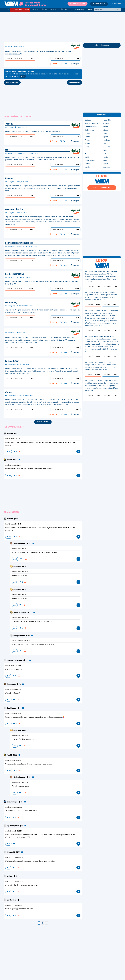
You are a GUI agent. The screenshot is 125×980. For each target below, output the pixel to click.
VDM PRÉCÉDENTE (12, 83)
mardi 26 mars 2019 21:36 (20, 736)
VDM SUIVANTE (74, 83)
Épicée (44, 10)
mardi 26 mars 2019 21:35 (20, 595)
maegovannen (19, 636)
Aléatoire (35, 10)
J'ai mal (9, 392)
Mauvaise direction (14, 210)
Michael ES (11, 852)
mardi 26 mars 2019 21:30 (20, 549)
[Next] (46, 923)
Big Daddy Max (13, 826)
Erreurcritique (12, 802)
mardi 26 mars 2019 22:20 (20, 783)
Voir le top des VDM (102, 188)
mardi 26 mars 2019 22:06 (14, 807)
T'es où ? (9, 124)
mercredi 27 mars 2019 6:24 (14, 905)
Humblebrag (11, 303)
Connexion (117, 4)
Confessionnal (79, 10)
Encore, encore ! (43, 422)
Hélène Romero (20, 544)
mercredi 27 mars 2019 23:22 (21, 641)
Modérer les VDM (99, 4)
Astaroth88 (11, 684)
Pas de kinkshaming (15, 274)
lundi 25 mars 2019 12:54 (13, 666)
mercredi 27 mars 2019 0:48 (14, 858)
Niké (7, 150)
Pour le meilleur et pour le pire (19, 243)
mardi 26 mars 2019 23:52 (20, 618)
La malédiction (12, 361)
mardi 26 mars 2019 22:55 (13, 831)
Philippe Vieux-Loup (15, 660)
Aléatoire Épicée (56, 10)
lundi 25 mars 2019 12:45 (13, 439)
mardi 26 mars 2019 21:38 (13, 465)
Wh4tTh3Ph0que (20, 613)
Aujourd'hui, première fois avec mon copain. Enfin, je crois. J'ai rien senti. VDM (34, 131)
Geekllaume (12, 708)
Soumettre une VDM (78, 4)
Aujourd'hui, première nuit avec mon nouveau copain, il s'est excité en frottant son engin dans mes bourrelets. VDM (42, 283)
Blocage (9, 178)
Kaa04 (10, 460)
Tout (7, 10)
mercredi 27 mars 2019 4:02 (14, 881)
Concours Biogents (20, 10)
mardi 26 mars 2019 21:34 (20, 572)
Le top (68, 10)
